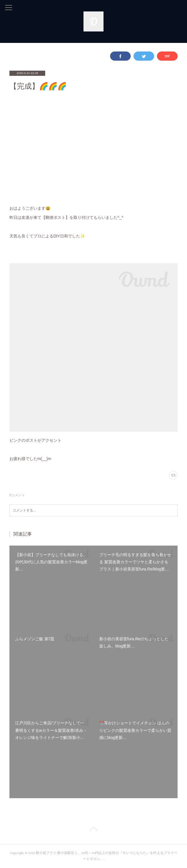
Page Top (94, 830)
